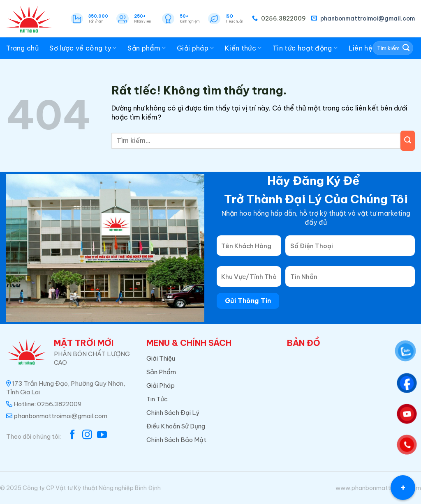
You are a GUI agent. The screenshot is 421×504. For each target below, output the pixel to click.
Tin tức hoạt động (305, 48)
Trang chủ (22, 48)
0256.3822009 (279, 18)
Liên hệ (361, 48)
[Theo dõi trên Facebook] (72, 435)
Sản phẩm (147, 48)
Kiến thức (243, 48)
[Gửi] (406, 48)
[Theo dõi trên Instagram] (87, 435)
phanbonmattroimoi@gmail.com (363, 18)
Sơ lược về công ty (83, 48)
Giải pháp (195, 48)
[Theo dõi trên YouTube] (102, 435)
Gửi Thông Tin (248, 301)
